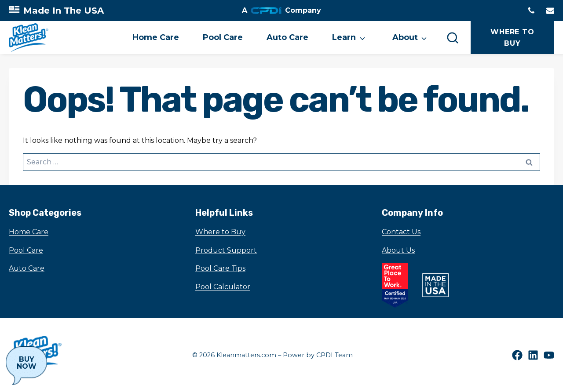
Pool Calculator (223, 287)
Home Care (156, 37)
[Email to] (550, 11)
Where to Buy (220, 232)
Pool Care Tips (220, 268)
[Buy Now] (26, 366)
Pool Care (223, 37)
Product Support (226, 250)
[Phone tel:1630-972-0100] (531, 11)
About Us (398, 250)
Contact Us (401, 232)
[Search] (453, 37)
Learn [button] (344, 37)
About (405, 37)
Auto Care (287, 37)
